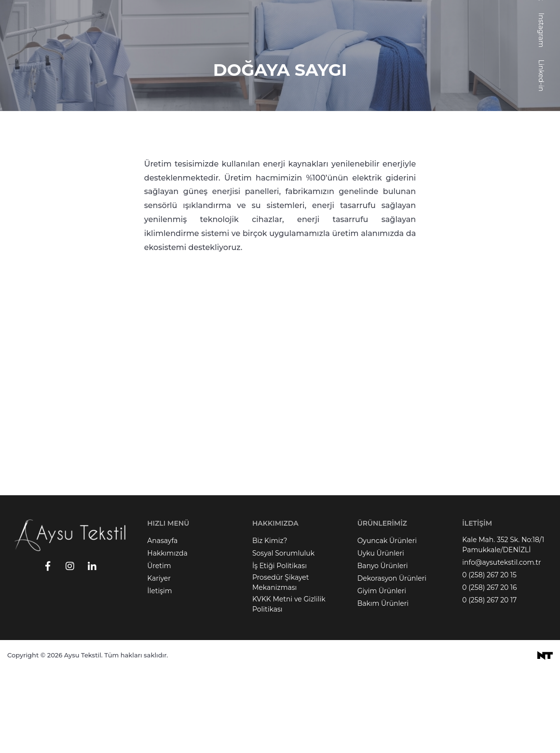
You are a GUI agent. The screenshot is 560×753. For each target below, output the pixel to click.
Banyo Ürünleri (383, 648)
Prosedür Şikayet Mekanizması (281, 664)
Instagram (541, 112)
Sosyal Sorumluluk (283, 635)
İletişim (159, 673)
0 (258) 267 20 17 (489, 682)
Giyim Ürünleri (382, 673)
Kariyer (159, 660)
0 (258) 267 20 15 (489, 657)
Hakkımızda (167, 635)
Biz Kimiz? (270, 623)
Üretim (159, 648)
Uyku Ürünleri (381, 635)
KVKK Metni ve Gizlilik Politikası (289, 686)
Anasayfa (162, 623)
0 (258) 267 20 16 (489, 669)
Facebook (541, 66)
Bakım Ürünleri (383, 685)
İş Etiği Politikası (280, 648)
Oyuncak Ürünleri (387, 623)
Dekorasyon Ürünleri (392, 660)
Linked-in (541, 157)
